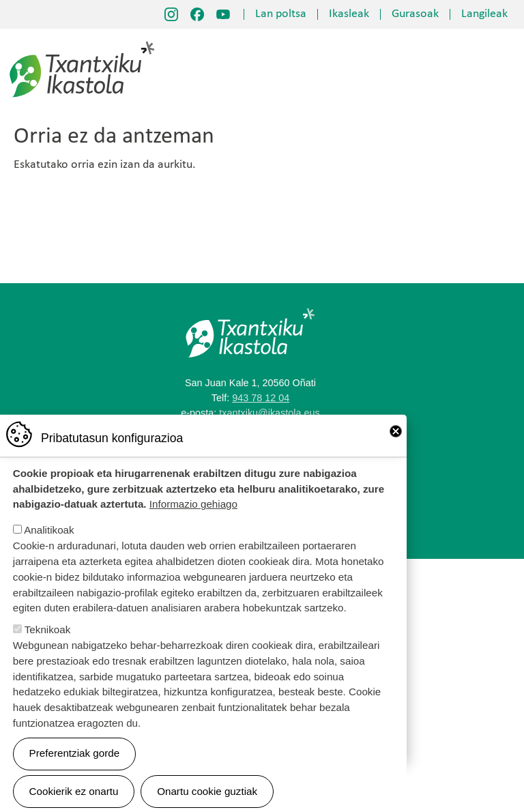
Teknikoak (48, 644)
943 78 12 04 (261, 398)
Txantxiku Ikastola (82, 44)
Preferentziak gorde (75, 768)
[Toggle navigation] (500, 70)
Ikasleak (349, 14)
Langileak (484, 14)
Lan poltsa (281, 14)
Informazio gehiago (193, 519)
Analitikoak (49, 545)
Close (396, 446)
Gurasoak (415, 14)
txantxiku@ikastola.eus (269, 413)
